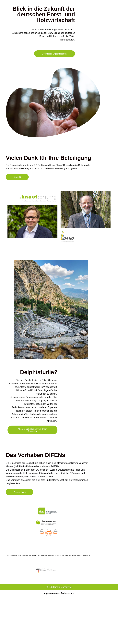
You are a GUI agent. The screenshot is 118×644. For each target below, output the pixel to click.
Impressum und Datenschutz (59, 593)
